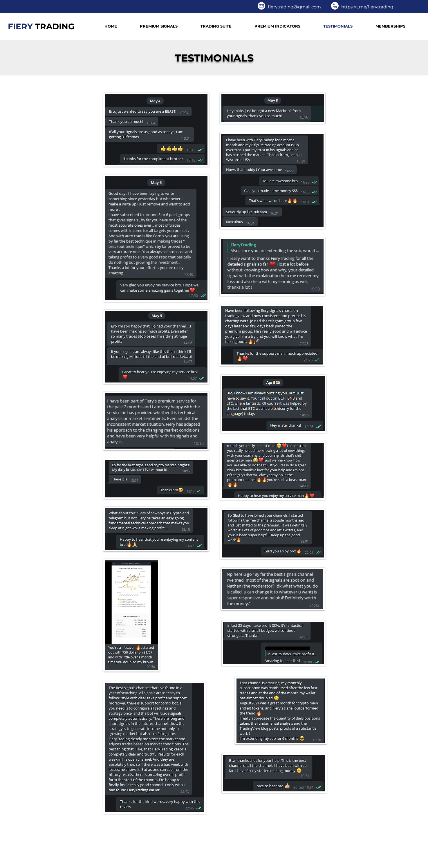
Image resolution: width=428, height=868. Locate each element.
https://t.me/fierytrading (367, 7)
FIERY (41, 26)
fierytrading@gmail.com (294, 7)
